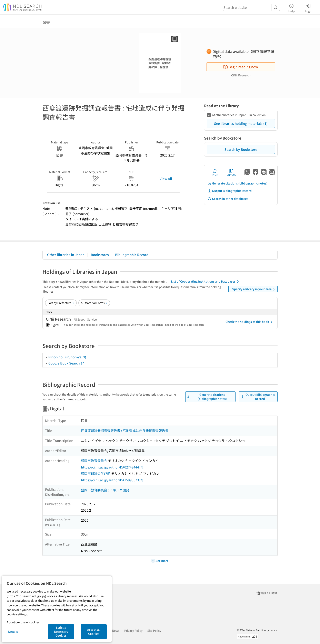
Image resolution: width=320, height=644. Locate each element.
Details (13, 632)
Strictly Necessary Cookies (61, 631)
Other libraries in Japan (66, 255)
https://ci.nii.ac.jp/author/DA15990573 (112, 480)
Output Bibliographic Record (230, 191)
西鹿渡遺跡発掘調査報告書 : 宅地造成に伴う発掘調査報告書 (125, 430)
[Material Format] (94, 303)
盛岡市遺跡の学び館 (96, 473)
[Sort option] (61, 303)
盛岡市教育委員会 (94, 461)
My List (215, 172)
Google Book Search (67, 363)
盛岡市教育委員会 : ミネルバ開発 (105, 490)
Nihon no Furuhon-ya (67, 357)
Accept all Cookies (94, 632)
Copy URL (231, 172)
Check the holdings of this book (250, 322)
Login (309, 8)
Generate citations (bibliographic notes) (237, 183)
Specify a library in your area (254, 289)
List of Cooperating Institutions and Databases (206, 282)
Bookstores (100, 255)
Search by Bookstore (241, 149)
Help (292, 8)
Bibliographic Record (132, 255)
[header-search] (251, 7)
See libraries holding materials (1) (241, 123)
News (116, 631)
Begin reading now (240, 67)
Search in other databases (228, 199)
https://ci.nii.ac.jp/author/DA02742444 (112, 467)
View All (166, 179)
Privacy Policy (133, 631)
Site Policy (154, 631)
